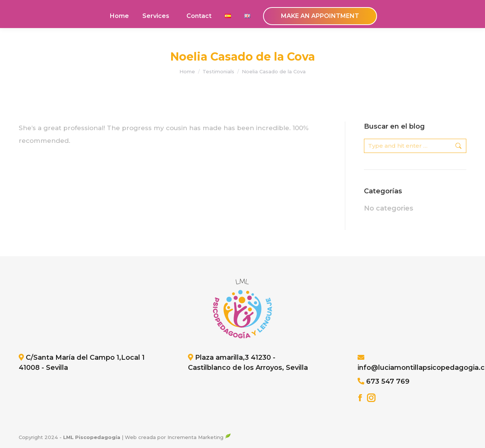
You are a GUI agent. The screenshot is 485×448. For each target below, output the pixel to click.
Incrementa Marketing (199, 437)
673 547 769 (388, 381)
